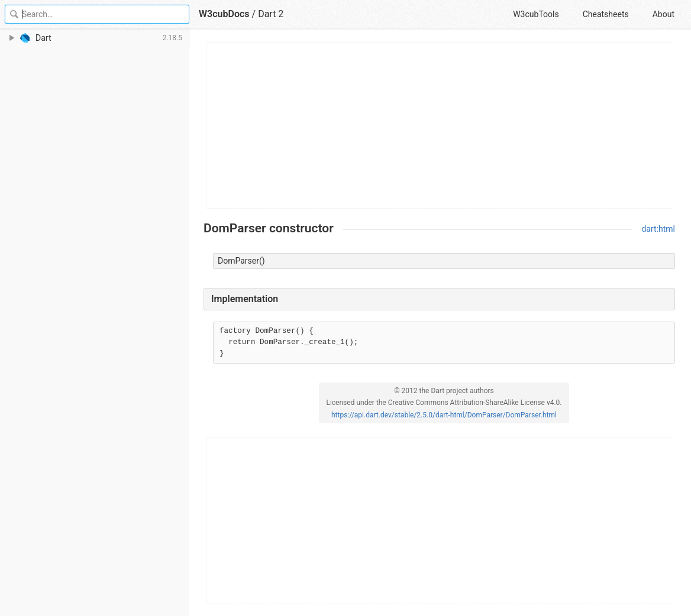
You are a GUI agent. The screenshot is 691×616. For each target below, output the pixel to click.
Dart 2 (271, 14)
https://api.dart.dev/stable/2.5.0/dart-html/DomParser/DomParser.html (444, 415)
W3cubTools (536, 14)
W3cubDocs (224, 14)
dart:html (658, 229)
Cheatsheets (606, 14)
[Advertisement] (440, 125)
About (663, 14)
